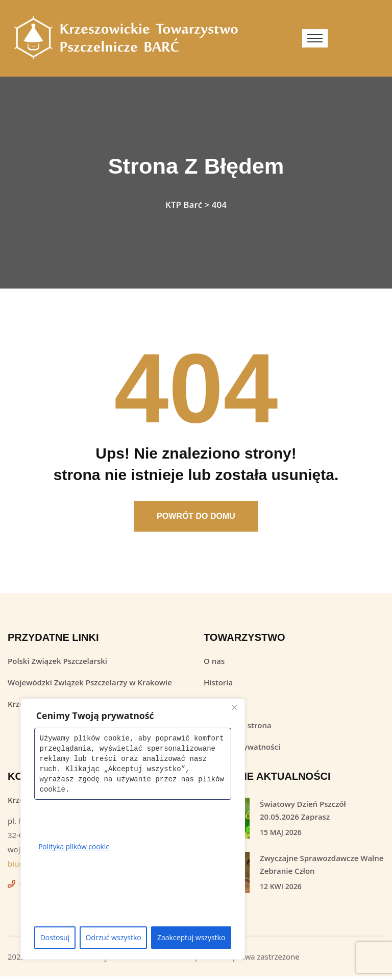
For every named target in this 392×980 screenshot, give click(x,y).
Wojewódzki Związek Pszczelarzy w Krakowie (90, 686)
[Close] (234, 707)
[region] (133, 829)
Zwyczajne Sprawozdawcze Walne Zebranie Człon (322, 868)
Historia (218, 686)
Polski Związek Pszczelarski (57, 664)
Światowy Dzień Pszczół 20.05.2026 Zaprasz (303, 814)
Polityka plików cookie (75, 846)
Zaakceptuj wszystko (191, 937)
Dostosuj (55, 937)
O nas (214, 664)
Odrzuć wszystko (113, 937)
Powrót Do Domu (196, 520)
